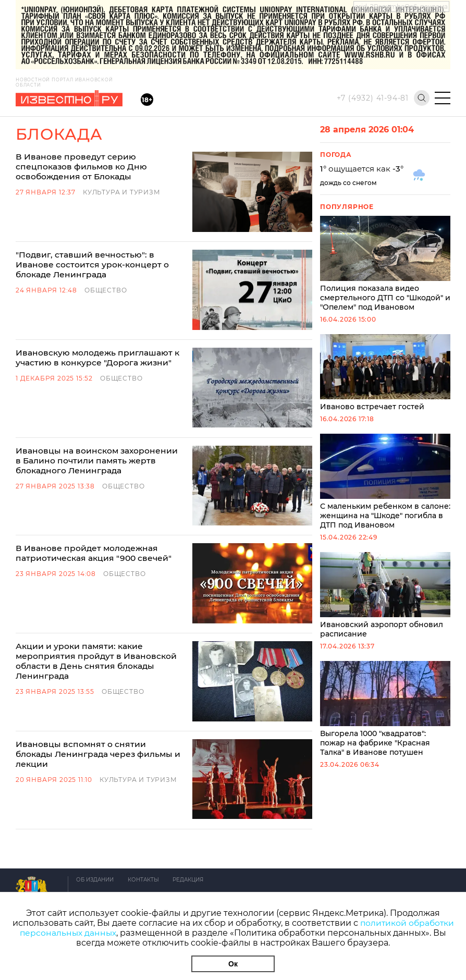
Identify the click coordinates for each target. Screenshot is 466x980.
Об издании (95, 791)
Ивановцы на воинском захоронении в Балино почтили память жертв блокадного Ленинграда (110, 403)
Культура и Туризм (122, 182)
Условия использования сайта (124, 837)
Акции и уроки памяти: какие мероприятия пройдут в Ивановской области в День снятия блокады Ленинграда (112, 560)
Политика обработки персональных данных (147, 851)
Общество (106, 271)
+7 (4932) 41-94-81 (373, 98)
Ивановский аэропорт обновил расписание (385, 595)
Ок (233, 964)
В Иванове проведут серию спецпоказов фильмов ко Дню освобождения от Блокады (113, 162)
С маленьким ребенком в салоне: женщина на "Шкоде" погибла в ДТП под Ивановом (385, 482)
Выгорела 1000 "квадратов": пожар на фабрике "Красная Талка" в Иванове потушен (385, 709)
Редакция (192, 791)
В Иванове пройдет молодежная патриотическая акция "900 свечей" (95, 476)
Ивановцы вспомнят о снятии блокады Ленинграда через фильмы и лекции (101, 634)
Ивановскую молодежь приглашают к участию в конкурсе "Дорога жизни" (99, 319)
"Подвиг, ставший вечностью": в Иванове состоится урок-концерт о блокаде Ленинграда (106, 245)
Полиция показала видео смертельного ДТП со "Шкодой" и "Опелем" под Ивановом (385, 264)
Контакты (145, 791)
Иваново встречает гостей (385, 373)
